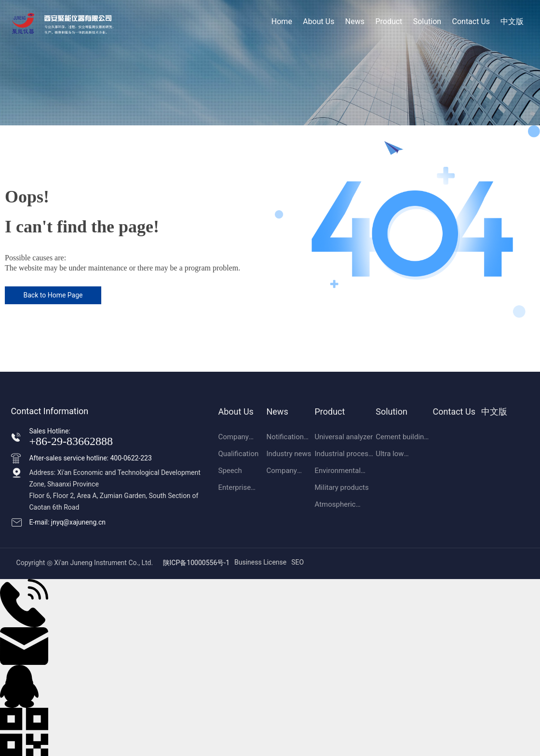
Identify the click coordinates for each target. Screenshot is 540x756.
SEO (297, 562)
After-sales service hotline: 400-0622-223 (90, 458)
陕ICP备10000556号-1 (196, 563)
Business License (260, 562)
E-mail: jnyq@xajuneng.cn (67, 522)
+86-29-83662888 (71, 441)
